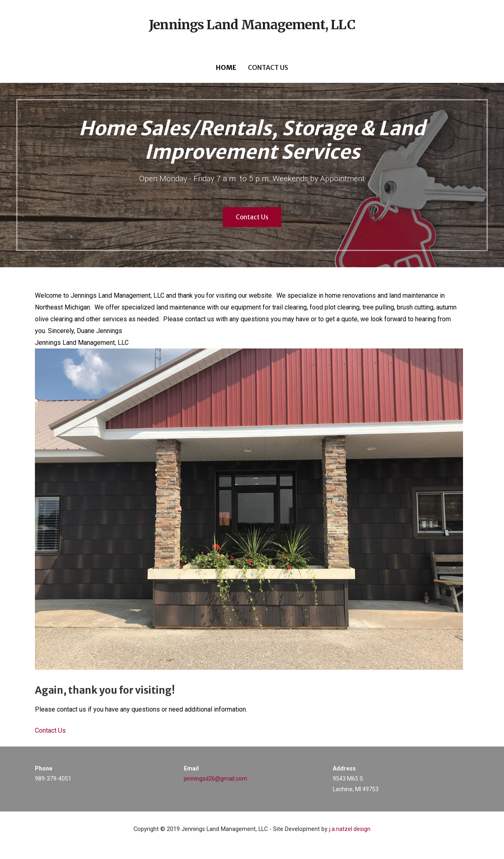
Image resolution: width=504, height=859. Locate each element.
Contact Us (268, 67)
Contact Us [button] (50, 730)
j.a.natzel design (350, 829)
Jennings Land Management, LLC (252, 25)
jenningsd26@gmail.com (215, 779)
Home (226, 67)
